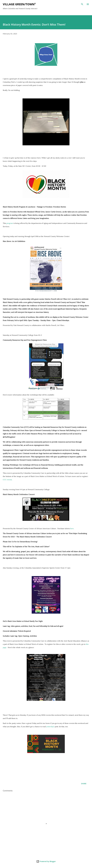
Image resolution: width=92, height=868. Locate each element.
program (10, 223)
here (72, 529)
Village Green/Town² (19, 4)
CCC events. (8, 480)
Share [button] (84, 784)
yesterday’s (50, 727)
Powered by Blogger (46, 861)
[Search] (82, 4)
